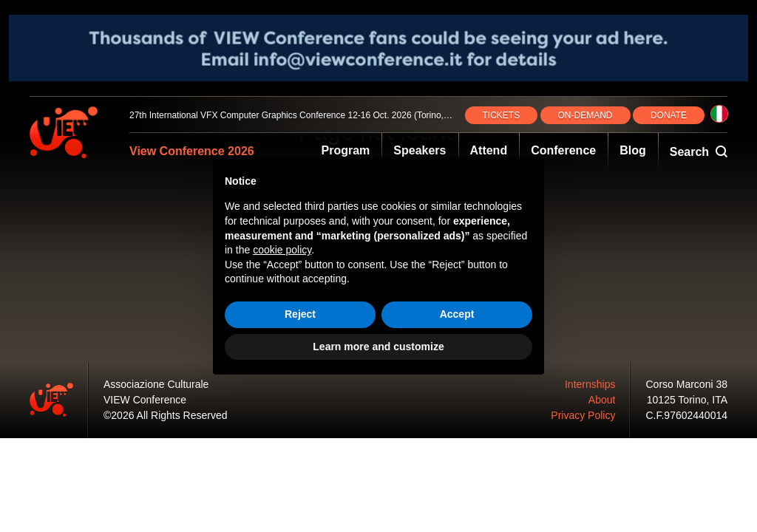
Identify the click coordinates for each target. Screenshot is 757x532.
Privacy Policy (583, 415)
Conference (563, 150)
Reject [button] (300, 314)
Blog (633, 150)
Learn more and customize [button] (378, 347)
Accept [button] (457, 314)
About (602, 400)
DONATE (669, 115)
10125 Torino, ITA (687, 400)
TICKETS (502, 115)
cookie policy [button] (282, 250)
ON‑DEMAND (585, 115)
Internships (590, 384)
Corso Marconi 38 (687, 384)
